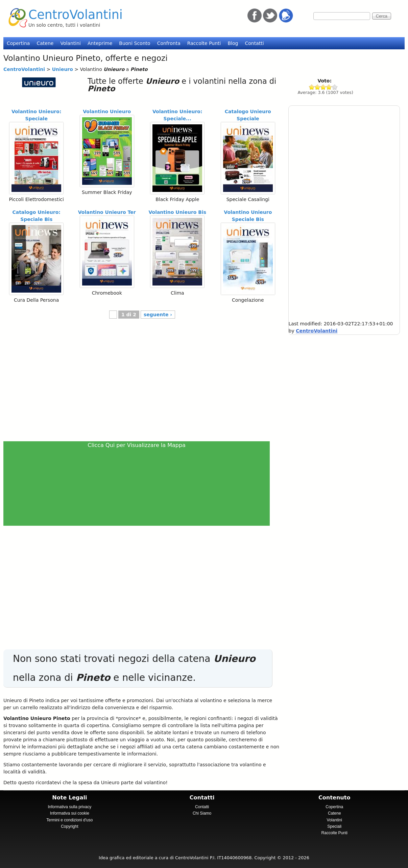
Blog (233, 43)
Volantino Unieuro (107, 111)
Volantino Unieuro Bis (177, 212)
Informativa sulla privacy (69, 807)
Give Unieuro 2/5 (318, 87)
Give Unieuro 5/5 (335, 87)
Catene (45, 43)
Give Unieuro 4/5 (329, 87)
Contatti (254, 43)
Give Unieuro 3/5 (323, 87)
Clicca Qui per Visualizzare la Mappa (137, 445)
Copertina (18, 43)
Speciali (334, 826)
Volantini (70, 43)
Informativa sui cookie (70, 813)
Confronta (169, 43)
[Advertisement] (139, 383)
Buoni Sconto (135, 43)
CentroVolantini (76, 15)
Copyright (69, 826)
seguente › (158, 315)
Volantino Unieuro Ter (107, 212)
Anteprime (100, 43)
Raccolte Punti (204, 43)
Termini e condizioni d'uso (69, 820)
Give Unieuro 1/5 (312, 87)
